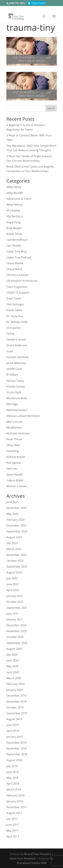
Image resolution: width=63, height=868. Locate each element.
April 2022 (13, 590)
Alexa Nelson (15, 205)
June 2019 (13, 725)
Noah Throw (14, 439)
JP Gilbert (12, 375)
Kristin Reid (14, 392)
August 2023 (14, 537)
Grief (9, 351)
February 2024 (15, 520)
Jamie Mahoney (16, 363)
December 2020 (16, 625)
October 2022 (15, 561)
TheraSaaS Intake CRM (32, 863)
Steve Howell (14, 475)
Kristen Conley (16, 386)
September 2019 (17, 713)
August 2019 (14, 719)
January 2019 (15, 737)
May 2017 (12, 831)
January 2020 (15, 690)
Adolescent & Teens (19, 199)
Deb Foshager (15, 304)
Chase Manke (15, 263)
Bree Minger (14, 228)
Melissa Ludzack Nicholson (23, 416)
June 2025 (13, 502)
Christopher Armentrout (22, 281)
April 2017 (13, 836)
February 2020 (15, 684)
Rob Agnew (13, 463)
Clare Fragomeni (17, 287)
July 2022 (12, 578)
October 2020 (15, 637)
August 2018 (14, 760)
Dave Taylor (14, 298)
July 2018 (12, 766)
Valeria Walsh (15, 480)
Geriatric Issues (16, 339)
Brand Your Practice (38, 854)
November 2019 (16, 702)
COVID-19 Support (18, 293)
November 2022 (16, 555)
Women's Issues (17, 486)
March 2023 (14, 549)
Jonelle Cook (14, 369)
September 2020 (17, 643)
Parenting (13, 451)
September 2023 (17, 531)
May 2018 (12, 778)
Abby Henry (14, 187)
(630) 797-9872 (17, 3)
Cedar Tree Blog (16, 251)
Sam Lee (12, 469)
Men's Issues (14, 422)
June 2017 (13, 825)
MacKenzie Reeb (17, 398)
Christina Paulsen (17, 275)
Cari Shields (14, 246)
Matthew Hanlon (17, 410)
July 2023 (12, 543)
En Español (13, 328)
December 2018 (16, 743)
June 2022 (13, 584)
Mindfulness (14, 427)
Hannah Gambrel (17, 357)
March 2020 (14, 678)
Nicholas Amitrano (18, 433)
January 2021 (15, 619)
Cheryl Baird (14, 269)
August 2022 (14, 572)
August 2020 (14, 649)
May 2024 (12, 514)
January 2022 (15, 596)
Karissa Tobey (15, 381)
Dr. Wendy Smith (17, 322)
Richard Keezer (16, 457)
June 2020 (13, 660)
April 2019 (13, 731)
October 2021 (15, 602)
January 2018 (15, 801)
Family (10, 334)
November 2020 (16, 631)
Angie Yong (13, 222)
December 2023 (16, 526)
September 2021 (17, 608)
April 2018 (13, 784)
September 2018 (17, 754)
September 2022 (17, 567)
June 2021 (13, 614)
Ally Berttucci (15, 216)
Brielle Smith (14, 234)
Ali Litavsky (13, 210)
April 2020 (13, 672)
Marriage (12, 404)
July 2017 (12, 819)
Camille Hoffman (17, 240)
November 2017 (16, 807)
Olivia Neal (13, 445)
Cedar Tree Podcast (19, 257)
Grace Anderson (17, 345)
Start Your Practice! (23, 858)
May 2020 (12, 666)
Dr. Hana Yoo (15, 316)
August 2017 (14, 813)
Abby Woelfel (15, 193)
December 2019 (16, 696)
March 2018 (14, 789)
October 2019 (15, 707)
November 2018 (16, 748)
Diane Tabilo (14, 310)
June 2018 (13, 772)
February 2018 (15, 795)
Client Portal (39, 3)
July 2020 (12, 655)
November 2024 (16, 508)
